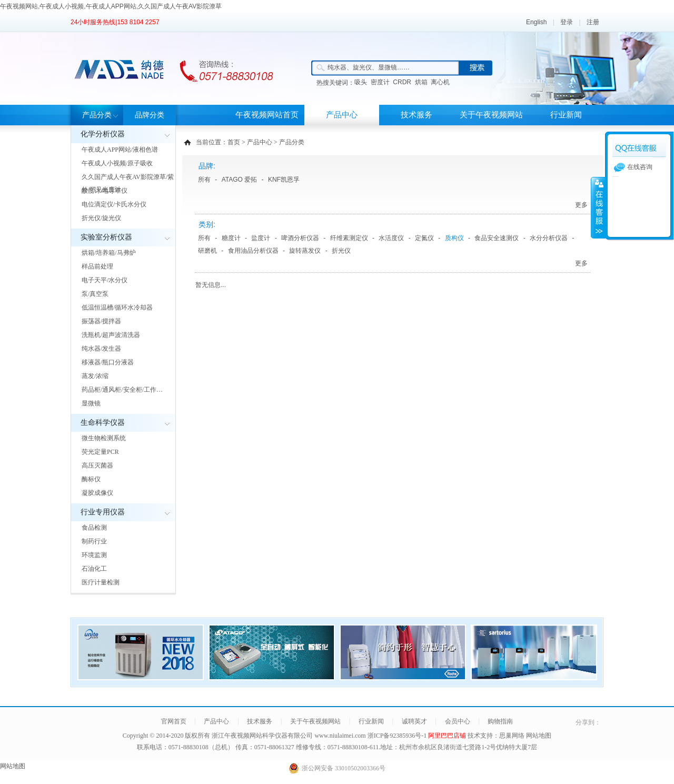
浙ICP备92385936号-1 (398, 736)
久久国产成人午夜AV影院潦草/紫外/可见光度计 (128, 183)
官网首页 (174, 721)
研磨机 (207, 251)
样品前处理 (97, 266)
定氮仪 (424, 238)
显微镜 (91, 403)
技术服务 (417, 115)
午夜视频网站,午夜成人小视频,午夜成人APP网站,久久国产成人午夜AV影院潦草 (111, 6)
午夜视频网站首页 (267, 115)
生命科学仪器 (103, 423)
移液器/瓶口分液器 (108, 362)
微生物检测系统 (104, 438)
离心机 (440, 82)
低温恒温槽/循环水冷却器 (117, 307)
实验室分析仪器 (106, 237)
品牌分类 (150, 115)
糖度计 (231, 238)
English (536, 22)
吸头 (361, 82)
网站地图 (539, 736)
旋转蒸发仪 (305, 251)
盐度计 (261, 238)
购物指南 (500, 721)
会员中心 (458, 721)
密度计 (380, 82)
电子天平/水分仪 (105, 280)
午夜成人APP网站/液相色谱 (120, 150)
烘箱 (421, 82)
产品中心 (342, 115)
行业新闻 (566, 115)
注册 (593, 22)
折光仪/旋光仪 (101, 218)
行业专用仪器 (103, 512)
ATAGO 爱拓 (240, 180)
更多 (581, 205)
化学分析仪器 (103, 134)
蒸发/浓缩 (95, 376)
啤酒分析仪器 (300, 238)
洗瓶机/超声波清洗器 (111, 335)
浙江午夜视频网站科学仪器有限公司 (262, 736)
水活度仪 (391, 238)
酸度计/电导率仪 (105, 191)
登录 (567, 22)
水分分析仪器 (549, 238)
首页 (234, 142)
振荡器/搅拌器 (101, 321)
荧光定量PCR (100, 452)
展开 (598, 207)
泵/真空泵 (95, 294)
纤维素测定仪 (349, 238)
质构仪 (454, 238)
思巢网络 (512, 736)
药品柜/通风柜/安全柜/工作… (122, 390)
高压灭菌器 (97, 465)
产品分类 (97, 115)
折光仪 (341, 251)
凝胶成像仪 (97, 493)
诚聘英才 (414, 721)
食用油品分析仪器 (253, 251)
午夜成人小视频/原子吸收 (117, 163)
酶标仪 (91, 479)
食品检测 (94, 528)
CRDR (402, 82)
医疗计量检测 (101, 582)
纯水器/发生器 (101, 349)
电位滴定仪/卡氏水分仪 (114, 204)
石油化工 (94, 569)
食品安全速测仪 (497, 238)
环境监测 (94, 555)
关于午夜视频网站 (491, 115)
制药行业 (94, 541)
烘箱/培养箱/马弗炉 (109, 253)
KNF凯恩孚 (284, 180)
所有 (204, 180)
